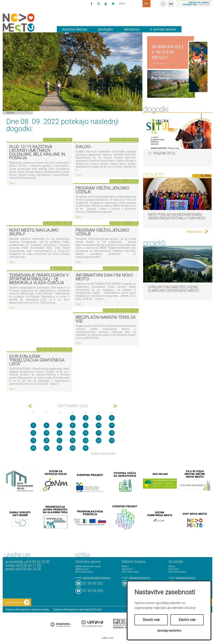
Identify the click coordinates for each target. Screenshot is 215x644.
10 (99, 425)
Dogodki (10, 112)
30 (86, 448)
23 (86, 440)
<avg (30, 406)
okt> (115, 406)
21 (59, 440)
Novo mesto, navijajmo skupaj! (34, 232)
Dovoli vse (151, 620)
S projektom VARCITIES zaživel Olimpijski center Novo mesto (173, 289)
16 (86, 433)
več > (12, 183)
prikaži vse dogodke (103, 453)
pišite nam (18, 602)
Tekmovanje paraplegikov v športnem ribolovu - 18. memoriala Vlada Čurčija (39, 279)
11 (112, 425)
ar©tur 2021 (108, 638)
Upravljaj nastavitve (169, 631)
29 (73, 448)
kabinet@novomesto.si (139, 578)
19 (33, 440)
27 (46, 448)
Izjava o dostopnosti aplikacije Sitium (78, 609)
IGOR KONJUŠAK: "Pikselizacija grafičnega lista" (37, 360)
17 (99, 433)
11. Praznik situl (162, 153)
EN (171, 4)
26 (33, 448)
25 (112, 440)
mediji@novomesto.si (186, 578)
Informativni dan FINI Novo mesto (104, 277)
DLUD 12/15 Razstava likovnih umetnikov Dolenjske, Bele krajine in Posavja (37, 152)
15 (73, 433)
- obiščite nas (196, 3)
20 (46, 440)
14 (59, 433)
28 (59, 448)
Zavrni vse (187, 620)
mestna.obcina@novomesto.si (96, 578)
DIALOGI (83, 147)
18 (112, 433)
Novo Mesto (27, 23)
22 (73, 440)
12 (33, 433)
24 (99, 440)
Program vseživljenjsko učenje (102, 190)
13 (46, 433)
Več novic (194, 232)
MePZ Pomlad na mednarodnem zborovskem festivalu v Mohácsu (177, 216)
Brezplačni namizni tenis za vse (106, 319)
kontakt (163, 4)
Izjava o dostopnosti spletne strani (27, 609)
